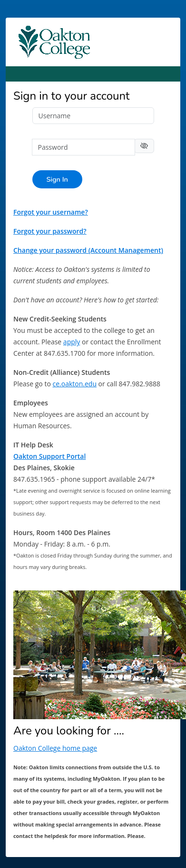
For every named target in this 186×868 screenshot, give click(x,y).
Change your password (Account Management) (88, 250)
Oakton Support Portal (49, 456)
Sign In (57, 179)
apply (72, 342)
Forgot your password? (50, 231)
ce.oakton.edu (74, 384)
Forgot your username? (51, 212)
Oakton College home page (55, 748)
